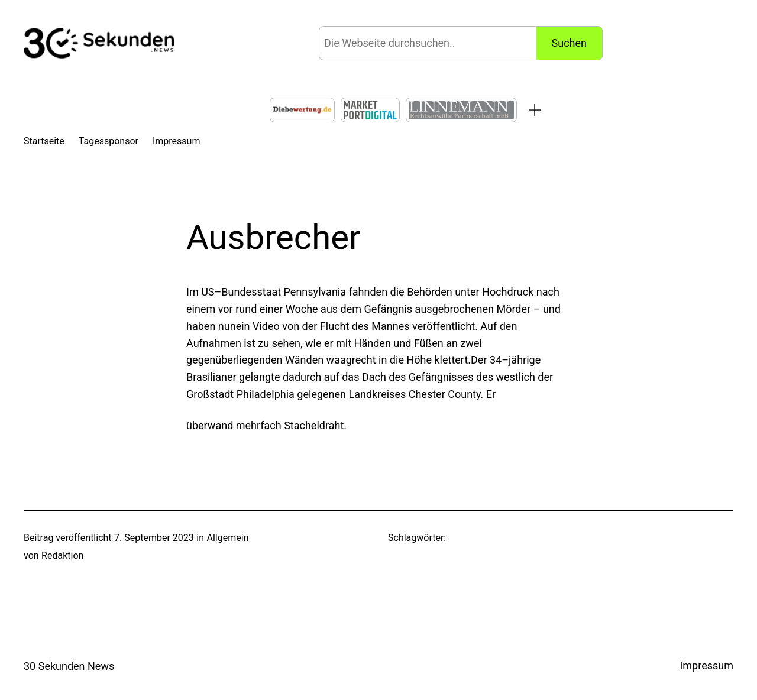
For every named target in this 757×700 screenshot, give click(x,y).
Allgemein (227, 538)
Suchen (569, 43)
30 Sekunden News (69, 666)
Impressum (706, 665)
